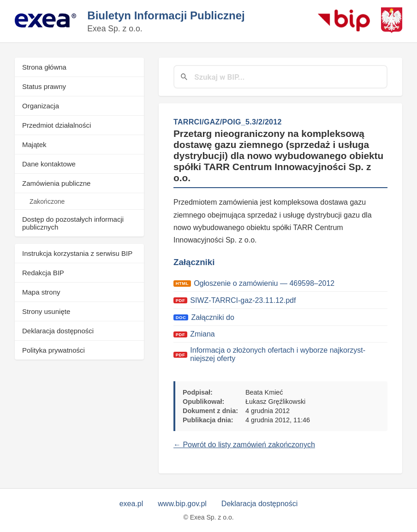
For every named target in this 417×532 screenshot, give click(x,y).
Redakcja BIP (43, 273)
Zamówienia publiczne (56, 183)
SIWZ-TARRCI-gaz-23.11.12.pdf (243, 300)
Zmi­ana (202, 334)
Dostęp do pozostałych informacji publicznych (73, 223)
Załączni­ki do (214, 317)
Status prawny (44, 86)
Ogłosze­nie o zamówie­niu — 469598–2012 (264, 283)
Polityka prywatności (54, 350)
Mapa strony (41, 292)
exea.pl (131, 504)
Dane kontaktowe (49, 164)
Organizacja (41, 106)
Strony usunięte (46, 311)
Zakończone (47, 201)
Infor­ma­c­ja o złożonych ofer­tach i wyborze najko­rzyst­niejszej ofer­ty (278, 354)
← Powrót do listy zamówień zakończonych (244, 445)
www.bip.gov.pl (182, 504)
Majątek (34, 145)
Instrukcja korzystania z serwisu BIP (77, 253)
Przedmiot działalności (57, 125)
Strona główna (44, 67)
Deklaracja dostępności (58, 331)
